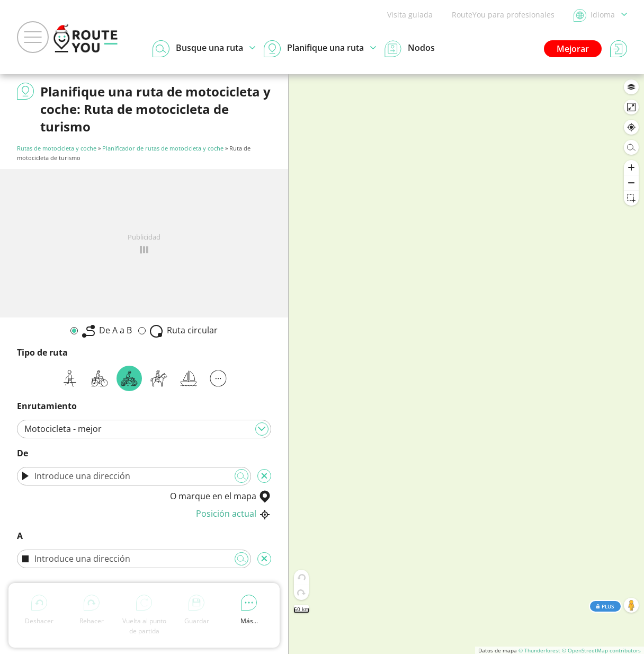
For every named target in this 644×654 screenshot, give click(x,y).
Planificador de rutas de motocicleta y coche (163, 148)
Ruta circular (184, 331)
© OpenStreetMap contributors (601, 650)
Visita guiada (410, 15)
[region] (466, 364)
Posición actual (234, 514)
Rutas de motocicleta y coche (57, 148)
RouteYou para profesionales (503, 15)
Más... (249, 610)
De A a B (107, 331)
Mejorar (573, 49)
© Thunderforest (539, 650)
